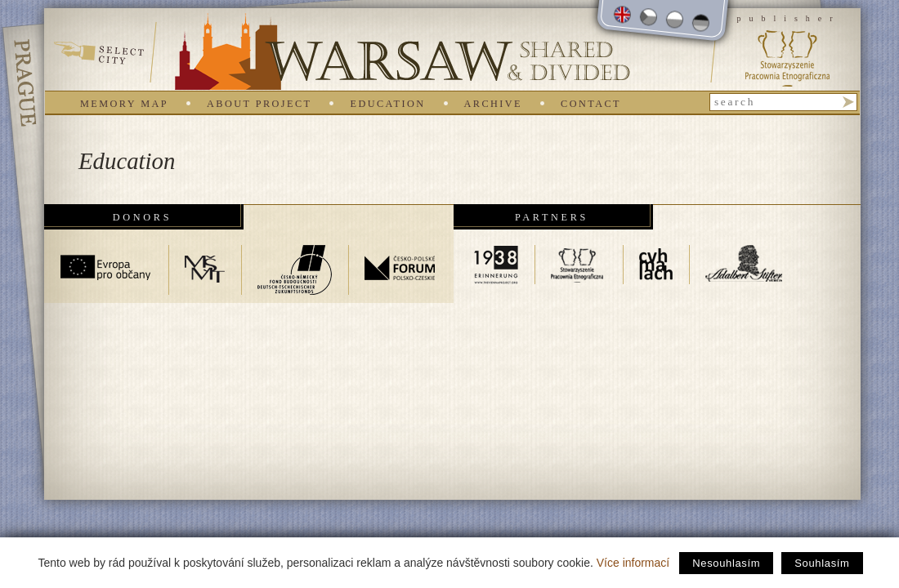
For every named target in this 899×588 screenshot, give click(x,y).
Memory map (124, 104)
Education (387, 104)
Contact (591, 104)
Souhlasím (822, 563)
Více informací (633, 563)
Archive (494, 104)
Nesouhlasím (726, 563)
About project (259, 104)
